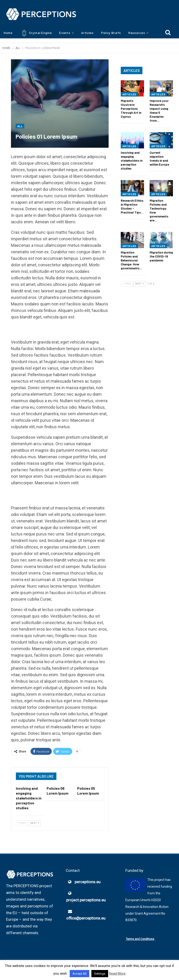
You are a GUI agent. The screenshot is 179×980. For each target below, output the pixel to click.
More (132, 33)
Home (8, 33)
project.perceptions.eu (86, 900)
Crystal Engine (36, 33)
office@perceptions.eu (86, 918)
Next (35, 823)
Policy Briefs (111, 33)
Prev (22, 823)
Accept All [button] (79, 974)
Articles (87, 33)
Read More (117, 973)
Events (65, 33)
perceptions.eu (88, 882)
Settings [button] (100, 974)
